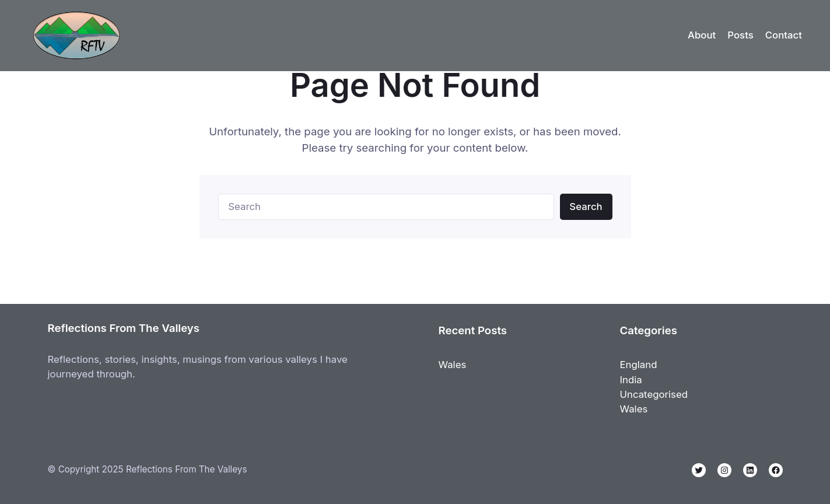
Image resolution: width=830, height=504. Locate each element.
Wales (453, 365)
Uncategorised (654, 394)
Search (586, 206)
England (639, 365)
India (631, 380)
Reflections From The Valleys (124, 328)
